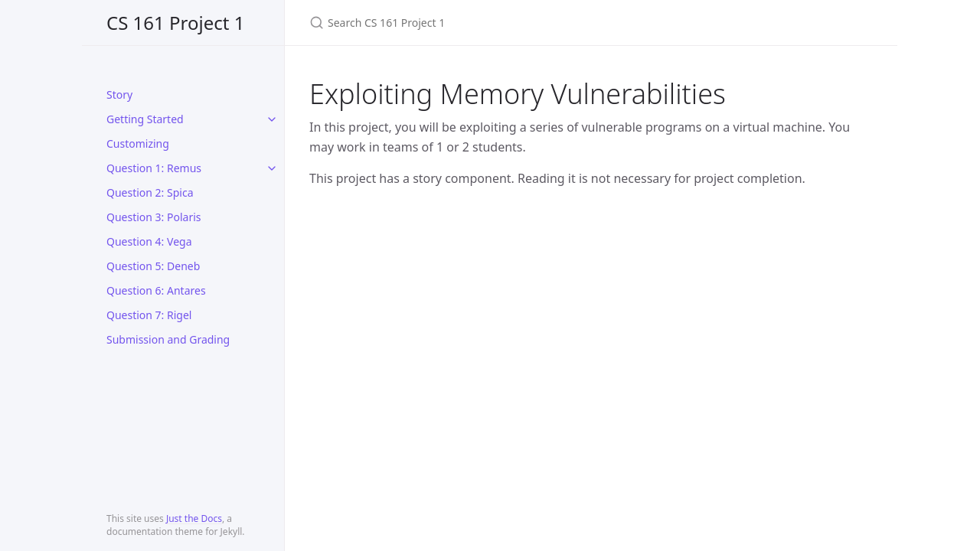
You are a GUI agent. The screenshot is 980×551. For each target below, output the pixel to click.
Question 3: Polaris (154, 217)
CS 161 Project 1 (175, 23)
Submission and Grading (168, 339)
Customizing (138, 143)
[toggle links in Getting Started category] (272, 119)
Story (119, 95)
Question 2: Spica (150, 192)
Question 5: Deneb (153, 266)
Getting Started (145, 119)
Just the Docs (194, 518)
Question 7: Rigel (149, 315)
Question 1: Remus (154, 168)
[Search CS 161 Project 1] (490, 23)
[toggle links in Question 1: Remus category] (272, 168)
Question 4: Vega (149, 241)
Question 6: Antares (156, 290)
